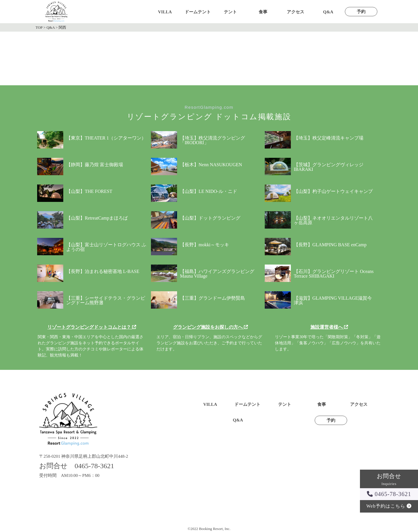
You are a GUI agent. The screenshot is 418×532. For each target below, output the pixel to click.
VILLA (165, 12)
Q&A (328, 12)
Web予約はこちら (389, 506)
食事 (263, 12)
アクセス (296, 12)
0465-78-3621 (389, 494)
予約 (361, 12)
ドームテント (198, 12)
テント (230, 12)
